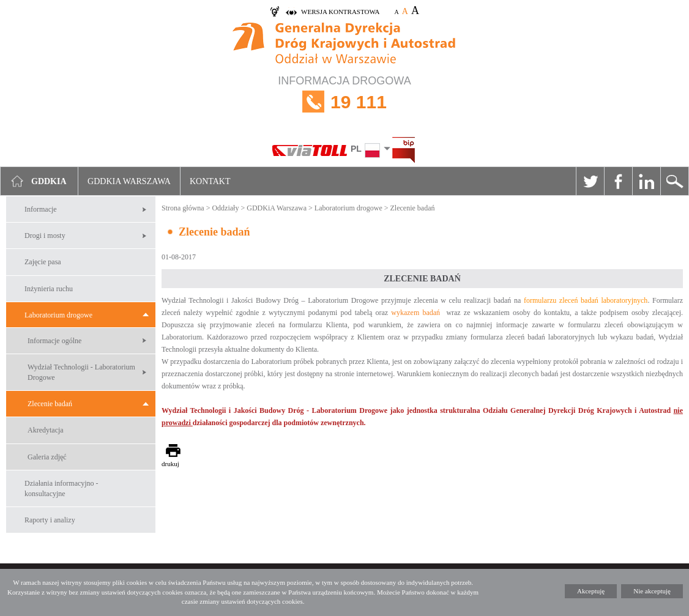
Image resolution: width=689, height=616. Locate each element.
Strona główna (183, 208)
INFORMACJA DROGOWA (344, 102)
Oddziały (225, 208)
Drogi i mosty (45, 236)
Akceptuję (591, 591)
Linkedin (646, 181)
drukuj (170, 464)
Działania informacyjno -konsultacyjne (61, 488)
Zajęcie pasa (43, 262)
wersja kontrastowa (340, 12)
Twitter (590, 181)
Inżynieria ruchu (49, 289)
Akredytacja (46, 430)
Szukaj (674, 181)
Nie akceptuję (652, 591)
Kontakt (210, 181)
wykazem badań (415, 313)
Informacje (41, 209)
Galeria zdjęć (47, 457)
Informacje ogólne (54, 341)
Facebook (618, 181)
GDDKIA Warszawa (129, 181)
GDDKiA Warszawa (277, 208)
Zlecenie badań (50, 404)
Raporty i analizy (50, 520)
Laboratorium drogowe (58, 315)
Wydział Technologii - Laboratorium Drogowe (81, 372)
